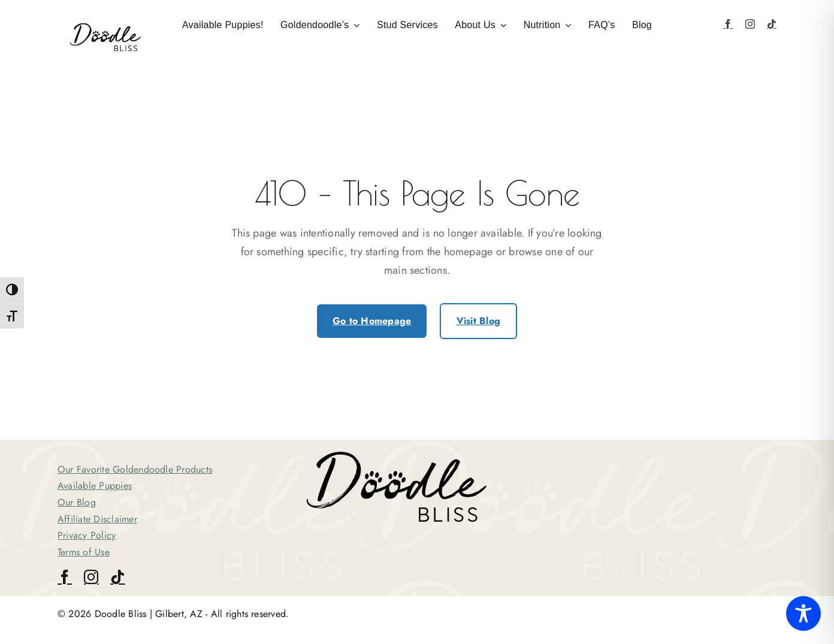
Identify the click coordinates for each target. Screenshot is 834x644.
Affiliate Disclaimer (97, 519)
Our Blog (77, 502)
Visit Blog (478, 321)
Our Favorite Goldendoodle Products (135, 469)
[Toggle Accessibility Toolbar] (803, 613)
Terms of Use (84, 552)
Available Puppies (95, 486)
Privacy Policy (87, 535)
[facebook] (728, 24)
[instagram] (750, 24)
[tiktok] (772, 24)
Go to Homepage (372, 321)
